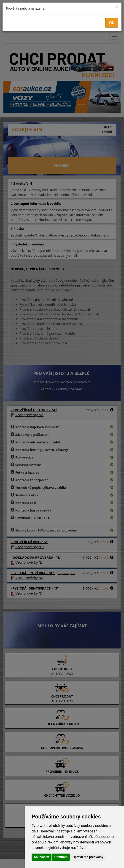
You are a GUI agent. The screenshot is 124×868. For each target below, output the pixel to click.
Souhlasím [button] (42, 857)
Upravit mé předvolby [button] (88, 857)
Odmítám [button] (61, 857)
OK (112, 23)
